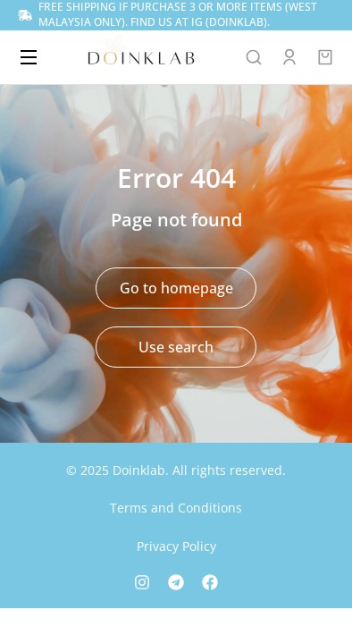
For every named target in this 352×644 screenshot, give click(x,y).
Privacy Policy (176, 546)
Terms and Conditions (176, 508)
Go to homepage (176, 288)
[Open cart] (325, 57)
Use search (176, 347)
